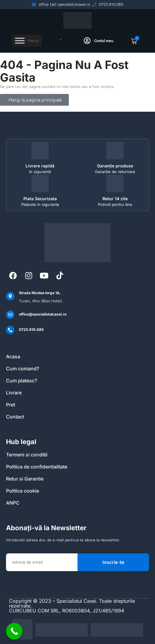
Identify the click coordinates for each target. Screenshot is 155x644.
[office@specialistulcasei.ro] (10, 315)
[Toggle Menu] (20, 41)
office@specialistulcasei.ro (43, 314)
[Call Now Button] (14, 631)
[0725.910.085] (10, 330)
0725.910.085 (31, 330)
